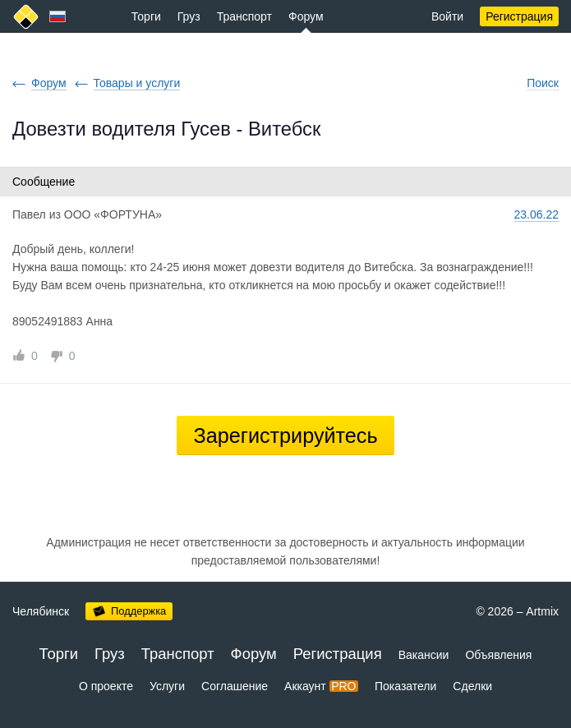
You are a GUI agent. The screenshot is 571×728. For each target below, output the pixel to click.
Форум (306, 16)
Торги (146, 16)
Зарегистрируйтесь (285, 435)
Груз (189, 16)
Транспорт (244, 16)
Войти (447, 16)
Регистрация (519, 16)
